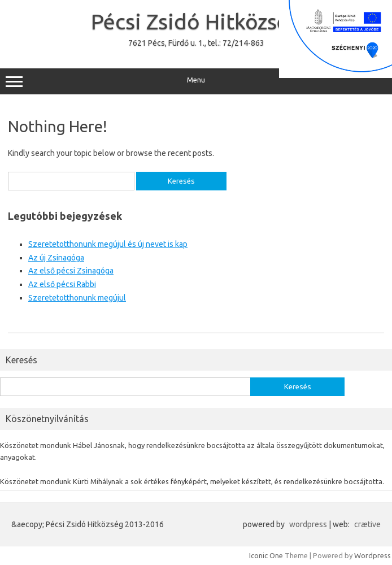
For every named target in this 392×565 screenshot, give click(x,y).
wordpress (308, 524)
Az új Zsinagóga (56, 258)
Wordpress (373, 555)
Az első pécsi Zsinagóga (71, 271)
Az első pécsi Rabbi (62, 284)
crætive (367, 524)
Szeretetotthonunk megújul (77, 298)
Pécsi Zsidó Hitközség (196, 21)
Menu (196, 81)
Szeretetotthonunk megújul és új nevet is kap (108, 244)
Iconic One (266, 555)
